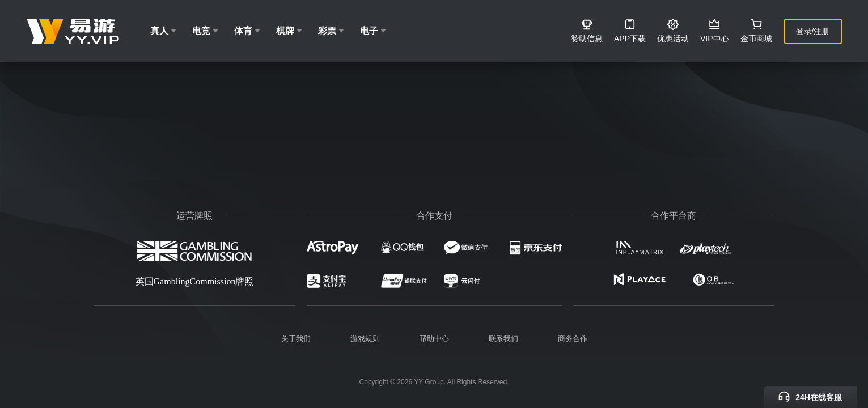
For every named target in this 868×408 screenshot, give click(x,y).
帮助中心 (434, 339)
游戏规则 (365, 339)
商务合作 (573, 339)
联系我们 (503, 339)
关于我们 (296, 339)
